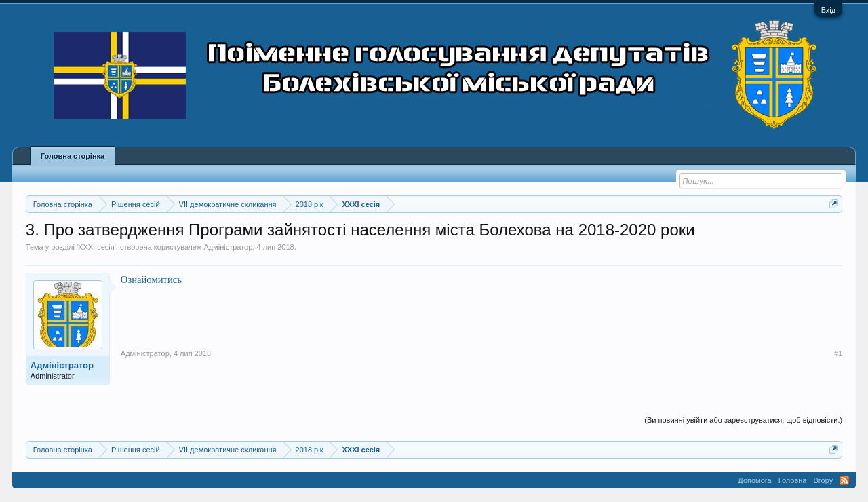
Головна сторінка (73, 156)
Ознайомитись (151, 279)
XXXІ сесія (96, 247)
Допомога (754, 480)
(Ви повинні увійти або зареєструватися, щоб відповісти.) (743, 420)
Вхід (829, 10)
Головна (793, 480)
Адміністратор (228, 247)
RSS (844, 480)
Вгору (823, 480)
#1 (838, 353)
